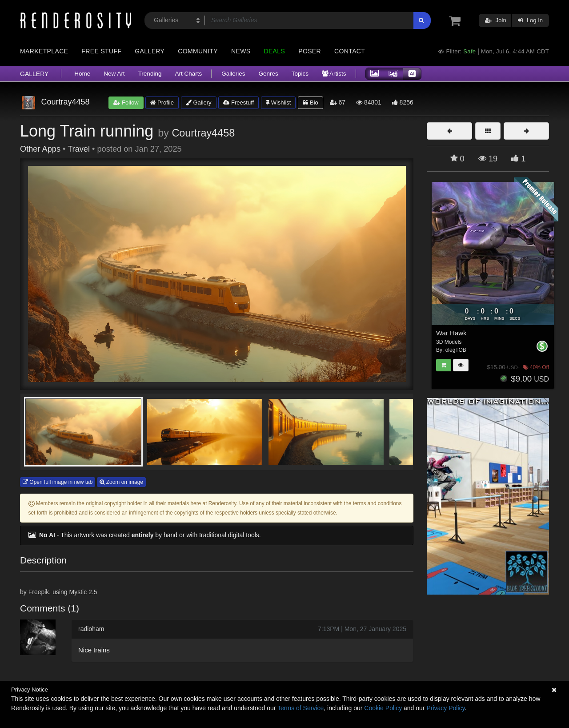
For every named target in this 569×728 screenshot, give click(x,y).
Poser (310, 51)
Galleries (233, 74)
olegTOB (456, 350)
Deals (274, 51)
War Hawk (451, 333)
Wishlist (278, 103)
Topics (300, 74)
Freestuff (238, 103)
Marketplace (44, 51)
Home (82, 74)
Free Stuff (101, 51)
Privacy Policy (445, 708)
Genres (268, 74)
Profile (162, 103)
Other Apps (40, 149)
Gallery (150, 51)
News (241, 51)
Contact (350, 51)
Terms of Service (301, 708)
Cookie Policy (383, 708)
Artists (334, 74)
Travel (79, 149)
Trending (150, 74)
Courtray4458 (203, 133)
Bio (310, 103)
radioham (91, 629)
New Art (114, 74)
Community (198, 51)
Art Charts (188, 74)
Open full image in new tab (58, 482)
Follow (126, 103)
